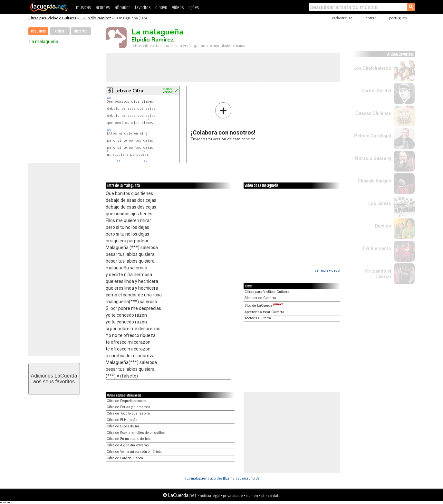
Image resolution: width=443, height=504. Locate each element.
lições (194, 8)
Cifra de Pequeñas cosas (126, 401)
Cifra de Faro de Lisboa (125, 458)
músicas (83, 8)
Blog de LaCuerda (265, 306)
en (256, 495)
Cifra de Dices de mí (123, 426)
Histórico (81, 31)
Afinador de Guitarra (260, 298)
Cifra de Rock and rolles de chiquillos (136, 433)
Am (109, 98)
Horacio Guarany (373, 158)
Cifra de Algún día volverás (128, 445)
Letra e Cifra (129, 91)
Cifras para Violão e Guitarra (52, 18)
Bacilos (383, 226)
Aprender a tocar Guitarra (264, 312)
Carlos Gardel (376, 91)
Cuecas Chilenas (373, 113)
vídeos (178, 8)
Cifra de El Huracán (122, 420)
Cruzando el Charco (378, 274)
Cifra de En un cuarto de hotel (130, 439)
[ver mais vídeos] (327, 270)
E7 (148, 119)
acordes (103, 8)
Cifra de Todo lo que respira (128, 413)
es (248, 495)
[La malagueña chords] (242, 478)
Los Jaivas (380, 203)
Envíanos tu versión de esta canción (223, 121)
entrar (371, 18)
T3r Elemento (377, 248)
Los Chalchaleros (372, 68)
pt (263, 495)
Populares (38, 31)
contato (274, 495)
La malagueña (44, 42)
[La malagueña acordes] (205, 478)
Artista (59, 31)
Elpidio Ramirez (98, 18)
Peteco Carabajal (373, 136)
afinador (122, 8)
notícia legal (210, 495)
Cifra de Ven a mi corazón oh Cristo (134, 452)
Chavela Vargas (374, 181)
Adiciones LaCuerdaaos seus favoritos (54, 379)
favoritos (143, 8)
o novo (161, 8)
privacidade (233, 495)
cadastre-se (342, 18)
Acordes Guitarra (258, 318)
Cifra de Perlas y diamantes (128, 407)
